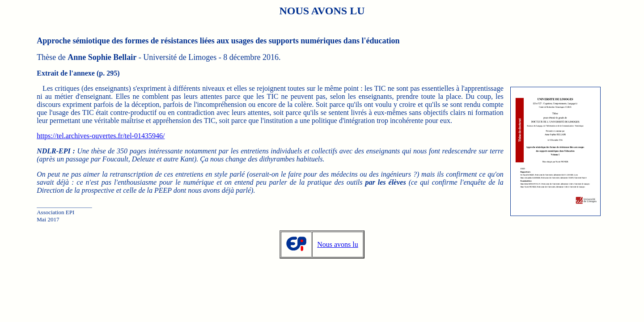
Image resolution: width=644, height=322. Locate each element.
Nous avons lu (338, 244)
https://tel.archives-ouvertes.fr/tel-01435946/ (101, 136)
